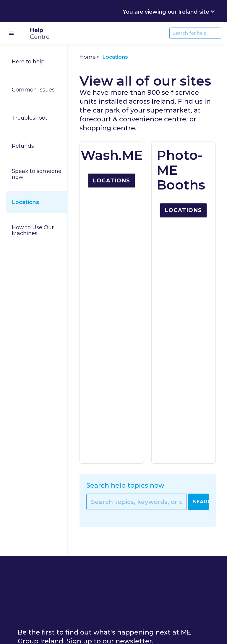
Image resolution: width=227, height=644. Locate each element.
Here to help (28, 62)
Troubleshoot (30, 118)
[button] (169, 11)
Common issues (33, 90)
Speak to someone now (37, 174)
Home (88, 57)
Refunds (23, 146)
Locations (25, 202)
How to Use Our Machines (33, 230)
